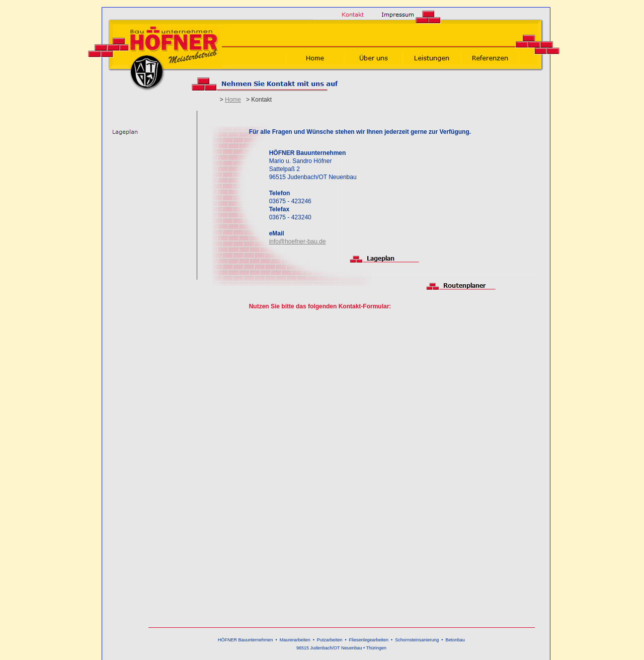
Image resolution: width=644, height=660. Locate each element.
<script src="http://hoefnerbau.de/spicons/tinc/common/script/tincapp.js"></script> (371, 470)
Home (233, 100)
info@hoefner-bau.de (298, 241)
